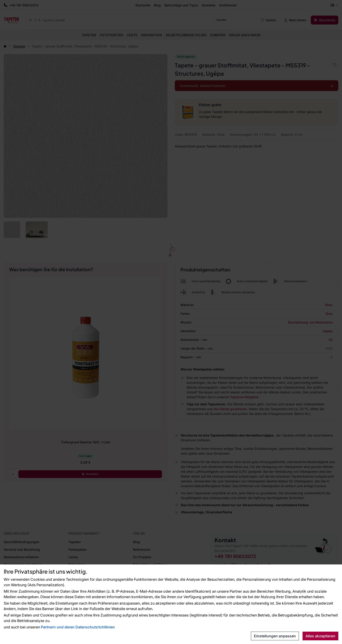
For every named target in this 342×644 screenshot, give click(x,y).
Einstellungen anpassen (275, 636)
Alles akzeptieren (320, 636)
